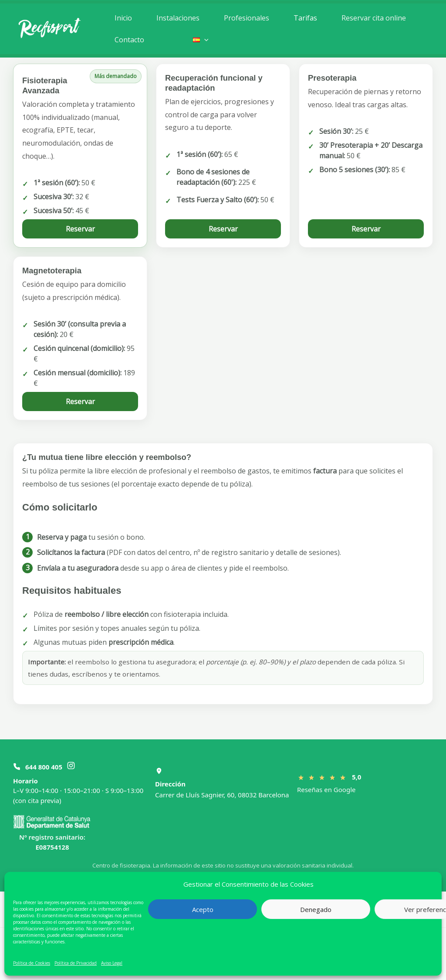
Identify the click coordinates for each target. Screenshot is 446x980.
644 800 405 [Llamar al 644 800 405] (44, 767)
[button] (200, 40)
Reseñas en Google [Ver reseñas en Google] (326, 789)
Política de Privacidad (76, 963)
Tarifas (299, 18)
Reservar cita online (366, 18)
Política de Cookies (32, 963)
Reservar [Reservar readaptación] (223, 229)
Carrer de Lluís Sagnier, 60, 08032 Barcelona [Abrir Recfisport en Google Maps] (222, 795)
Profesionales (242, 18)
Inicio (122, 18)
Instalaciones (175, 18)
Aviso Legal (112, 963)
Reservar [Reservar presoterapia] (366, 229)
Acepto (203, 909)
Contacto (128, 40)
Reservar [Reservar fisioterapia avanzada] (80, 229)
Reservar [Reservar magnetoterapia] (80, 402)
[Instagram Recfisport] (71, 767)
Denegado (316, 909)
